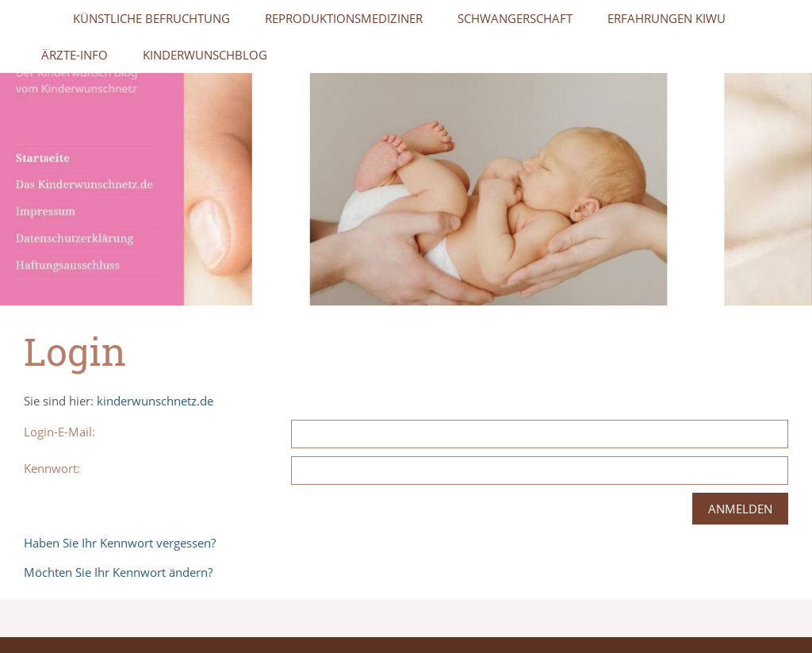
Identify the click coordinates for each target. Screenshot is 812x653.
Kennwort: (52, 468)
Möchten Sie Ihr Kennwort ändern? (118, 572)
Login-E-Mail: (59, 432)
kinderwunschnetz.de (155, 401)
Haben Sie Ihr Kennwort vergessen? (120, 543)
